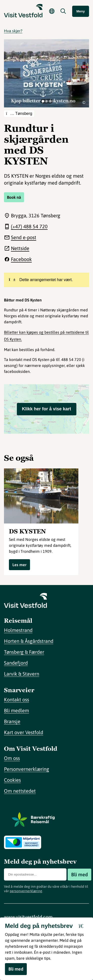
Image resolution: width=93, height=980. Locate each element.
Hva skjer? (13, 31)
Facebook (21, 259)
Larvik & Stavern (22, 674)
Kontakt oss (16, 700)
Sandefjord (16, 663)
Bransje (12, 721)
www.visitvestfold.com (28, 917)
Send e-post (24, 237)
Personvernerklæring (27, 769)
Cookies (12, 780)
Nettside (20, 248)
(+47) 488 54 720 (29, 226)
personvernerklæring (26, 891)
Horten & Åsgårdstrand (29, 641)
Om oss (12, 758)
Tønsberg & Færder (24, 652)
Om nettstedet (20, 791)
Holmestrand (18, 630)
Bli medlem (16, 710)
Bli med (79, 874)
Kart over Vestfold (24, 732)
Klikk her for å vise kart (46, 409)
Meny (81, 11)
